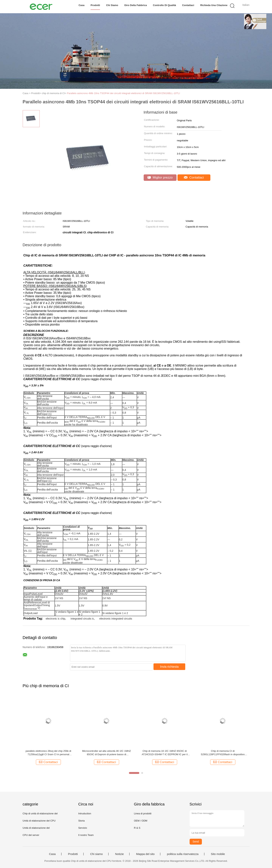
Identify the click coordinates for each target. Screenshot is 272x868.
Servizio (83, 828)
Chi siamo (112, 5)
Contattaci (188, 5)
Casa (82, 5)
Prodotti (95, 5)
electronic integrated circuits (116, 619)
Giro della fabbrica (135, 5)
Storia (81, 821)
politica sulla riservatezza (183, 854)
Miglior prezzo (160, 178)
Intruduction (85, 813)
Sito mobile (218, 854)
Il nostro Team (86, 835)
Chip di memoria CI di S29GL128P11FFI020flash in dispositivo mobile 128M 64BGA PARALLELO (223, 753)
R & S (137, 828)
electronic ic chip (56, 619)
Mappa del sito (145, 854)
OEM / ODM (141, 821)
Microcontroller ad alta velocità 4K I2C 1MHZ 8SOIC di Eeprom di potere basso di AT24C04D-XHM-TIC (106, 753)
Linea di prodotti (143, 813)
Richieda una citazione (214, 5)
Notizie (119, 854)
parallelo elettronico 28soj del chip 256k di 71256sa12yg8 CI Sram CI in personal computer (48, 753)
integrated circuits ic (82, 619)
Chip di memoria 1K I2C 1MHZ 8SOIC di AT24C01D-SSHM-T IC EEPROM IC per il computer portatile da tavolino (165, 753)
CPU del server (31, 835)
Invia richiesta (169, 667)
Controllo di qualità (164, 5)
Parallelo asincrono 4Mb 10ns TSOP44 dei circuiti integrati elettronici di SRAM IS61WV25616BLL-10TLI (123, 93)
